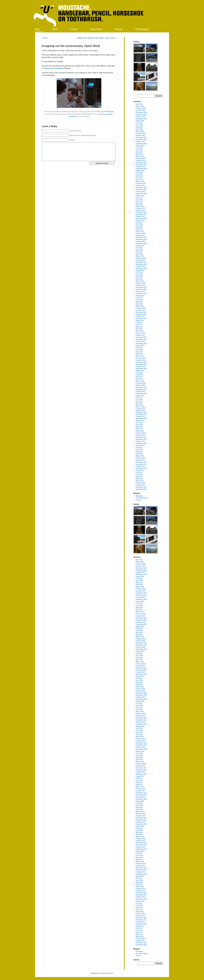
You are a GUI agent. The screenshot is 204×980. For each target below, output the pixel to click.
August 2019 (140, 271)
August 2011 (140, 471)
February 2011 (141, 483)
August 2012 (140, 446)
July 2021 (139, 223)
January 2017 (141, 335)
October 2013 (141, 416)
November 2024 (141, 140)
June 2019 (139, 275)
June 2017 (139, 325)
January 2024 (141, 160)
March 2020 (140, 256)
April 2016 (139, 354)
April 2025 (139, 129)
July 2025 (139, 123)
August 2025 (140, 121)
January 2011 (141, 485)
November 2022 (141, 190)
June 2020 (139, 250)
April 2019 (139, 279)
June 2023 (139, 175)
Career (74, 29)
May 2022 (139, 202)
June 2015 (139, 375)
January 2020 (141, 260)
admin (111, 973)
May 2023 (139, 177)
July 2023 (139, 173)
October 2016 (141, 341)
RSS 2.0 (86, 114)
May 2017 (139, 327)
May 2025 (139, 127)
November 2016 (141, 339)
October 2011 (141, 466)
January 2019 (141, 285)
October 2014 (141, 391)
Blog (37, 29)
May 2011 (139, 477)
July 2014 (139, 398)
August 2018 (140, 296)
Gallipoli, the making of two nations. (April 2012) (96, 38)
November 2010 (141, 489)
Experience (96, 29)
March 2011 (140, 481)
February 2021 (141, 233)
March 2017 (140, 331)
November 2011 (141, 464)
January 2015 (141, 385)
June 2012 (139, 450)
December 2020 (141, 237)
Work (55, 29)
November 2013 (141, 414)
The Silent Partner (142, 498)
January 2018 (141, 310)
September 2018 (142, 294)
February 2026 (141, 108)
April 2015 (139, 379)
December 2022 (141, 187)
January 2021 (141, 235)
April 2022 (139, 204)
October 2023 (141, 167)
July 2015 (139, 373)
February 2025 (141, 133)
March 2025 (140, 131)
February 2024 (141, 158)
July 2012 (139, 448)
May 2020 (139, 252)
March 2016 (140, 356)
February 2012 (141, 458)
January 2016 (141, 360)
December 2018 (141, 287)
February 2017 (141, 333)
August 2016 (140, 346)
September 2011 (142, 468)
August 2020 (140, 246)
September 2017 (142, 319)
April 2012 (139, 454)
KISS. (46, 38)
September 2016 (142, 344)
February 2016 (141, 358)
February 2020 (141, 258)
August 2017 (140, 321)
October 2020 (141, 242)
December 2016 (141, 337)
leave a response (106, 114)
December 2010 (141, 487)
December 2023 (141, 162)
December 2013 (141, 412)
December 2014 (141, 387)
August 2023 (140, 171)
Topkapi (47, 68)
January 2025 (141, 135)
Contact (39, 32)
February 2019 (141, 283)
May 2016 (139, 352)
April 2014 (139, 404)
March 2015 (140, 381)
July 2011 (139, 473)
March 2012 (140, 456)
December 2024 (141, 137)
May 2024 (139, 152)
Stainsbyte (139, 496)
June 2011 (139, 475)
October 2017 (141, 316)
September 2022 (142, 194)
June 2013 (139, 425)
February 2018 (141, 308)
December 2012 (141, 437)
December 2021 (141, 212)
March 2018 (140, 306)
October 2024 (141, 142)
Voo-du (138, 500)
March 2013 (140, 431)
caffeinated (104, 973)
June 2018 (139, 300)
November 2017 (141, 314)
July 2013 (139, 423)
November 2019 (141, 264)
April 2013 (139, 429)
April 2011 (139, 479)
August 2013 (140, 421)
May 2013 (139, 427)
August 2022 (140, 196)
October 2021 (141, 217)
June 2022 (139, 200)
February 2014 (141, 408)
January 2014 (141, 410)
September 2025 (142, 119)
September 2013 (142, 418)
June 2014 (139, 400)
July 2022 (139, 198)
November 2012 (141, 439)
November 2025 (141, 115)
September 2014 (142, 394)
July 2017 (139, 323)
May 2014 (139, 402)
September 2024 (142, 144)
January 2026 (141, 110)
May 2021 (139, 227)
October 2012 (141, 441)
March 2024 (140, 156)
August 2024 (140, 146)
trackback (72, 116)
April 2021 (139, 229)
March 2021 (140, 231)
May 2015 (139, 377)
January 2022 (141, 210)
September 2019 (142, 269)
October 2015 (141, 366)
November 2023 (141, 165)
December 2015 (141, 362)
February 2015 (141, 383)
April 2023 (139, 179)
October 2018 (141, 292)
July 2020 (139, 248)
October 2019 (141, 267)
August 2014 (140, 396)
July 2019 (139, 273)
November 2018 (141, 289)
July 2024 (139, 148)
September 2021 (142, 219)
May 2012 (139, 452)
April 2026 (139, 104)
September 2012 (142, 443)
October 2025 (141, 117)
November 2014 (141, 389)
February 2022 (141, 208)
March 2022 (140, 206)
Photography (142, 29)
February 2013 (141, 433)
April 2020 (139, 254)
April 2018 (139, 304)
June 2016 (139, 350)
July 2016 (139, 348)
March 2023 (140, 181)
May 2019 (139, 277)
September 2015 (142, 369)
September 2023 (142, 169)
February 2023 (141, 183)
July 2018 (139, 298)
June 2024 (139, 150)
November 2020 (141, 239)
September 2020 (142, 244)
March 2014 (140, 406)
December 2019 (141, 262)
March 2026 (140, 106)
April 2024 (139, 154)
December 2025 (141, 112)
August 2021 (140, 221)
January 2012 (141, 460)
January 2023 (141, 185)
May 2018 (139, 302)
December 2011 (141, 462)
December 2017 (141, 312)
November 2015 (141, 364)
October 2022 (141, 192)
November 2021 (141, 214)
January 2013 (141, 435)
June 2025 (139, 125)
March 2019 (140, 281)
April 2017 (139, 329)
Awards (119, 29)
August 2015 (140, 371)
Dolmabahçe (59, 68)
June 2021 (139, 225)
